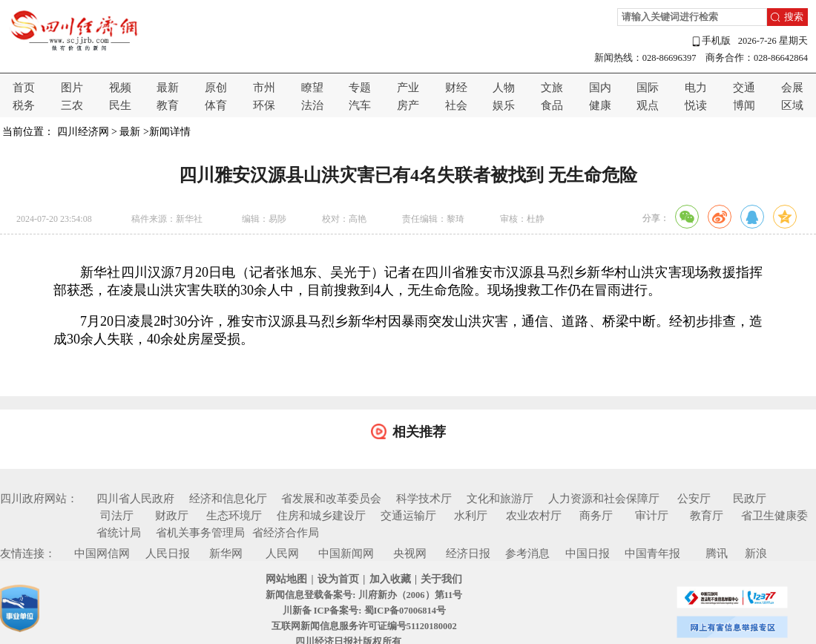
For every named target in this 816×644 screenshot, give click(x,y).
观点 (648, 105)
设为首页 (338, 579)
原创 (216, 88)
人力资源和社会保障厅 (604, 499)
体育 (216, 105)
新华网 (226, 553)
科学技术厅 (424, 499)
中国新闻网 (346, 553)
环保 (264, 105)
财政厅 (172, 516)
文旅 (552, 88)
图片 (72, 88)
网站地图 (286, 579)
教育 (168, 105)
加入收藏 (390, 579)
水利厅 (471, 516)
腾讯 (717, 553)
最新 (168, 88)
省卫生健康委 (774, 516)
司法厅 (117, 516)
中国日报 (588, 553)
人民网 (282, 553)
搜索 (794, 17)
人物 (504, 88)
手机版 (711, 41)
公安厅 (694, 499)
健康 (600, 105)
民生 (120, 105)
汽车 (360, 105)
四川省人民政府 (135, 499)
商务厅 (596, 516)
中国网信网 (102, 553)
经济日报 (468, 553)
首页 (24, 88)
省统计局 (119, 533)
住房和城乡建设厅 (321, 516)
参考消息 (527, 553)
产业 (408, 88)
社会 (456, 105)
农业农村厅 (534, 516)
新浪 (756, 553)
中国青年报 (652, 553)
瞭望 (312, 88)
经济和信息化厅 (228, 499)
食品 (552, 105)
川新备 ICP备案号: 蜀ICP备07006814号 (364, 611)
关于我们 (441, 579)
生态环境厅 (234, 516)
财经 (456, 88)
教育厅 (707, 516)
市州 (264, 88)
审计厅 (652, 516)
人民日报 (168, 553)
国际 (648, 88)
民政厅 (750, 499)
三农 (72, 105)
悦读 (696, 105)
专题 (360, 88)
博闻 (744, 105)
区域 (792, 105)
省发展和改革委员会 (331, 499)
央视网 (410, 553)
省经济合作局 (286, 533)
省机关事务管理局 (200, 533)
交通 (744, 88)
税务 (24, 105)
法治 (312, 105)
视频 (120, 88)
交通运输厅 (408, 516)
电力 (696, 88)
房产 (408, 105)
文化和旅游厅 (500, 499)
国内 (600, 88)
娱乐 (504, 105)
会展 (792, 88)
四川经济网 (83, 132)
